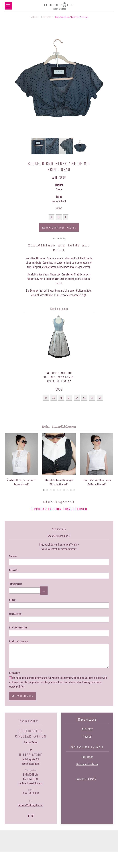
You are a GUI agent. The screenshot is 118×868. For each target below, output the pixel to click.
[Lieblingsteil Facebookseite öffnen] (29, 815)
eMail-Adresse (15, 614)
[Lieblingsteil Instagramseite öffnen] (33, 815)
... (44, 591)
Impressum (87, 757)
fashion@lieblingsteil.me (31, 805)
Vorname (13, 556)
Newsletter (87, 729)
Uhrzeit (12, 600)
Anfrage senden (23, 696)
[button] (8, 6)
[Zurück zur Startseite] (59, 6)
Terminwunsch (16, 584)
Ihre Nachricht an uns (19, 641)
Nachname (14, 570)
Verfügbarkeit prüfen (59, 228)
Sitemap (87, 736)
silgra (92, 779)
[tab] (44, 490)
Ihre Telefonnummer (18, 627)
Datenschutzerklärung (36, 678)
